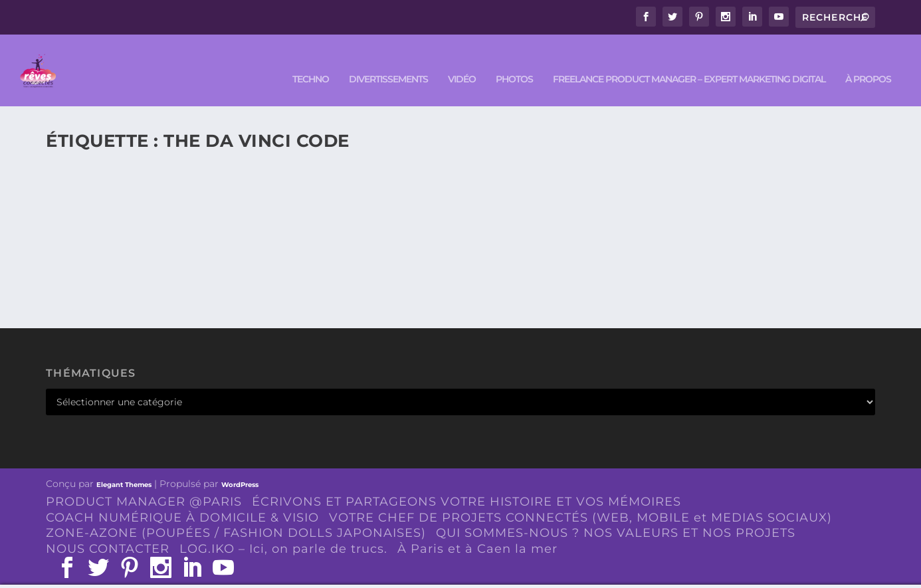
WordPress (240, 465)
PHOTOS (514, 61)
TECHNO (311, 61)
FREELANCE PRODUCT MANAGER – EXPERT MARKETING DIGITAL (689, 61)
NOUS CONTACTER (108, 530)
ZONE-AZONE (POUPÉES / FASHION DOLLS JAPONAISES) (236, 514)
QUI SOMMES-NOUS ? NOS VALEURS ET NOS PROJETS (616, 514)
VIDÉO (462, 61)
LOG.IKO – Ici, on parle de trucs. (283, 530)
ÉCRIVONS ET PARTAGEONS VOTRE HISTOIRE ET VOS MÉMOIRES (466, 482)
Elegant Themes (124, 465)
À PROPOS (868, 61)
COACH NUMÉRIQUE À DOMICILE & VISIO (182, 498)
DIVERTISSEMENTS (388, 61)
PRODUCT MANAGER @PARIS (144, 482)
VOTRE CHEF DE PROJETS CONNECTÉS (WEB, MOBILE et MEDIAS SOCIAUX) (580, 498)
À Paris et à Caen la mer (477, 530)
